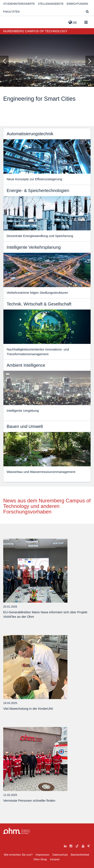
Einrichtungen (77, 4)
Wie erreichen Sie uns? (18, 855)
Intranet (55, 859)
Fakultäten (11, 12)
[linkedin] (65, 845)
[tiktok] (77, 845)
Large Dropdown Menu (17, 831)
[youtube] (83, 845)
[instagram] (71, 845)
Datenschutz (60, 855)
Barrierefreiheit (80, 855)
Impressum (42, 855)
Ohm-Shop (40, 859)
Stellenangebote (51, 4)
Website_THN (10, 22)
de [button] (73, 22)
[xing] (89, 845)
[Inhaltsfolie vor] (90, 61)
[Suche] (87, 12)
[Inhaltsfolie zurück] (4, 61)
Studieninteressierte (19, 4)
